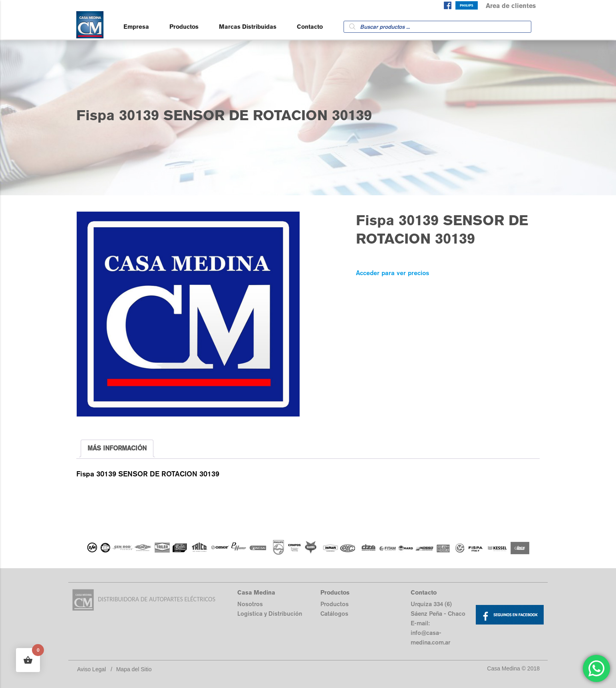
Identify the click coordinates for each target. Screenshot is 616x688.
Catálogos (334, 614)
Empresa (136, 27)
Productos (184, 27)
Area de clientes (511, 6)
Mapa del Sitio (134, 669)
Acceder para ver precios (392, 273)
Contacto (310, 27)
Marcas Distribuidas (248, 27)
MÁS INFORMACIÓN (117, 448)
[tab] (117, 448)
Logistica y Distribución (270, 614)
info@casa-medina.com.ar (430, 637)
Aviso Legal (91, 669)
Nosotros (250, 604)
